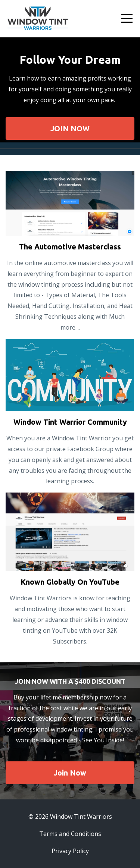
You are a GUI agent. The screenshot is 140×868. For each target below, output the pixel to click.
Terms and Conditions (70, 834)
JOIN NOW (70, 128)
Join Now (70, 773)
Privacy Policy (70, 851)
